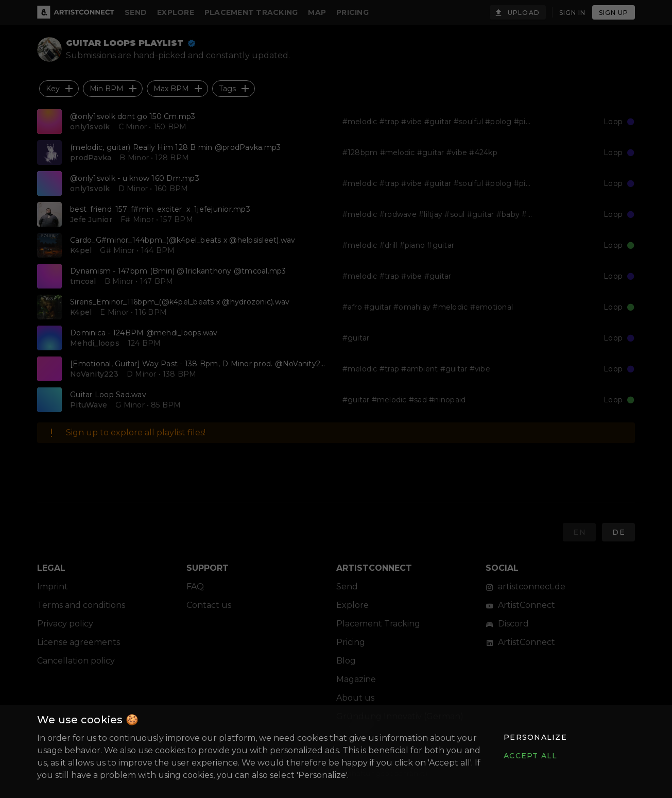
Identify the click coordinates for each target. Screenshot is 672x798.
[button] (535, 737)
